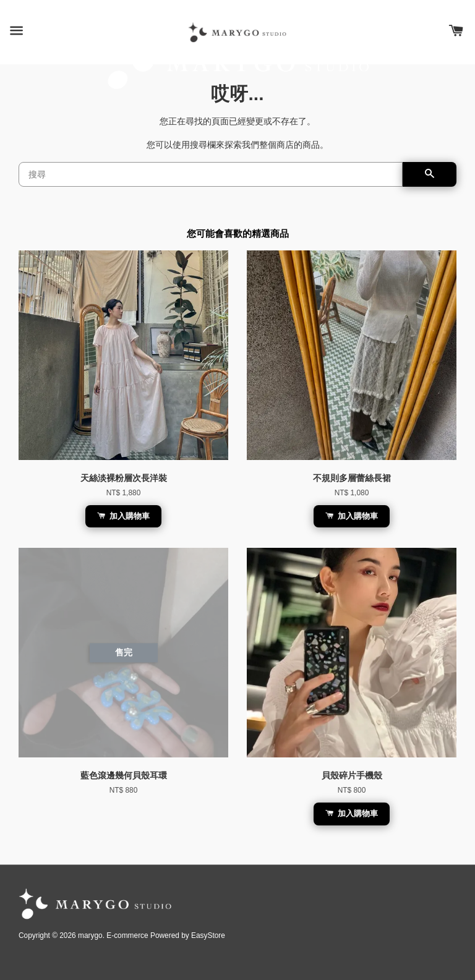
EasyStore (208, 935)
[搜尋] (211, 174)
